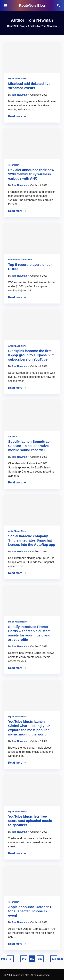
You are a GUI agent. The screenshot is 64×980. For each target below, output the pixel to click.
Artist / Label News (17, 346)
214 (54, 959)
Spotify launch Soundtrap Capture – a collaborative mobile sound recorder (29, 446)
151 (40, 959)
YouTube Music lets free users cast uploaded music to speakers (30, 821)
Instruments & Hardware (20, 260)
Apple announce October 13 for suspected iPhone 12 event (31, 911)
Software (13, 437)
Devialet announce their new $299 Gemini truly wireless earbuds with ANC (31, 174)
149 (24, 959)
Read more (17, 116)
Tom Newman (19, 95)
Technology (14, 165)
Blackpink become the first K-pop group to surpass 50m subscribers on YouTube (31, 355)
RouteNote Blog (32, 5)
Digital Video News (17, 79)
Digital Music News (17, 622)
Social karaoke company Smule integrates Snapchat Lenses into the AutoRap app (32, 540)
